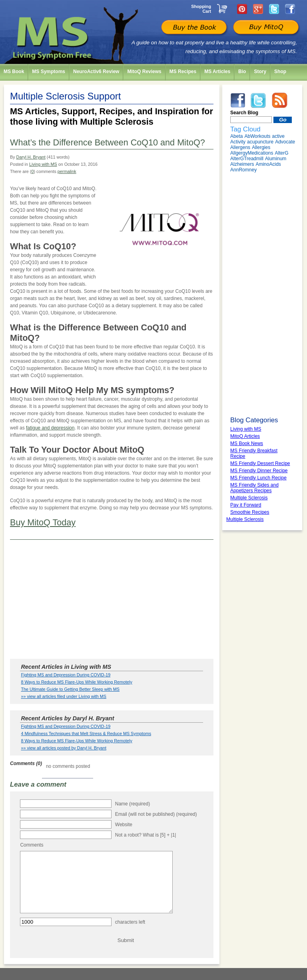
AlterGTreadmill (247, 159)
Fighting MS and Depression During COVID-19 (66, 675)
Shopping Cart (201, 9)
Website (124, 825)
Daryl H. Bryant (31, 157)
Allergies (261, 147)
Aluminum (276, 159)
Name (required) (133, 804)
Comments (32, 845)
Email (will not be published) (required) (156, 814)
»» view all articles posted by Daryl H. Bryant (64, 748)
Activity (238, 142)
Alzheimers (242, 164)
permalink (67, 171)
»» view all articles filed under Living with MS (64, 696)
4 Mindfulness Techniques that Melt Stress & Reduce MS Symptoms (86, 734)
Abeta (236, 136)
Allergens (240, 147)
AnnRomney (243, 170)
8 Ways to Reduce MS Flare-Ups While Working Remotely (76, 682)
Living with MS (43, 164)
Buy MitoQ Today (43, 522)
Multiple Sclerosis (245, 519)
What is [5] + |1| (159, 835)
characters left (130, 934)
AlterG (281, 153)
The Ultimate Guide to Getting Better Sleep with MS (70, 689)
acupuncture (260, 142)
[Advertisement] (112, 600)
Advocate (285, 142)
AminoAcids (268, 164)
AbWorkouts (257, 136)
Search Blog (244, 113)
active (278, 136)
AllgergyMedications (252, 153)
